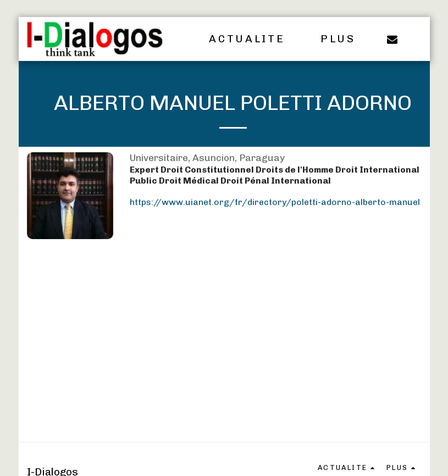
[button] (254, 39)
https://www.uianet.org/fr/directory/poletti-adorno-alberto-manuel (275, 202)
